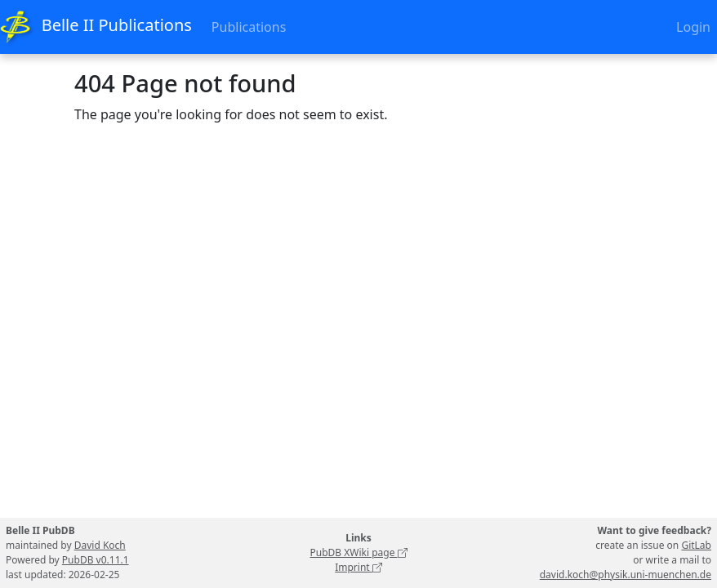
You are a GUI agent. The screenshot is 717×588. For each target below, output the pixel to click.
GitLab (696, 545)
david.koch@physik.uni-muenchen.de (626, 575)
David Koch (100, 545)
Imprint (358, 567)
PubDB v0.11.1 (96, 560)
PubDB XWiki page (358, 552)
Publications (249, 27)
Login (693, 27)
